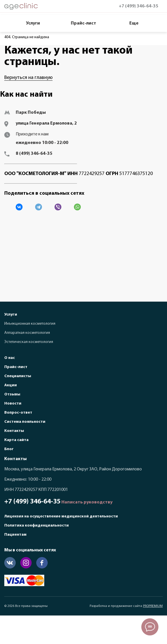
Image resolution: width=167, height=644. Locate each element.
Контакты (14, 431)
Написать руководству (87, 502)
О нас (10, 358)
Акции (11, 385)
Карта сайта (16, 440)
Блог (9, 449)
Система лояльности (25, 422)
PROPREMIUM (153, 606)
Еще (134, 23)
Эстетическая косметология (29, 342)
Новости (13, 404)
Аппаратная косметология (27, 333)
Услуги (33, 23)
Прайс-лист (83, 23)
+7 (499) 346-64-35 (138, 6)
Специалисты (18, 376)
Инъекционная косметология (30, 324)
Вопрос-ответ (18, 413)
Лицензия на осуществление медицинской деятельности (61, 516)
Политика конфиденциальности (37, 526)
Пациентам (15, 535)
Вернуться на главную (28, 78)
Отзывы (12, 394)
